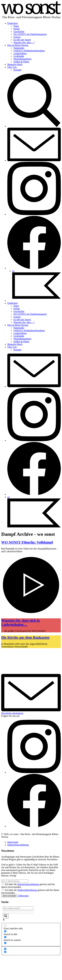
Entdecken (13, 23)
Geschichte (19, 31)
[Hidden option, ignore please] (5, 949)
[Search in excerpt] (5, 943)
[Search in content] (5, 937)
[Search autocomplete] (18, 912)
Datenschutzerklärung (18, 845)
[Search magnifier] (6, 916)
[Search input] (18, 908)
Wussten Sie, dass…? (24, 42)
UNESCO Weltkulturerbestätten (29, 51)
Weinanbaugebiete (22, 59)
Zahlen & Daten (21, 62)
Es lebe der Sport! (22, 40)
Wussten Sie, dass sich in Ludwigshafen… (20, 622)
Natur (16, 26)
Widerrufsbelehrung (27, 890)
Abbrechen (23, 896)
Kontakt (17, 70)
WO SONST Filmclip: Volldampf (27, 542)
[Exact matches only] (5, 926)
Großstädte (19, 56)
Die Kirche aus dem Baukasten (25, 637)
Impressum (13, 842)
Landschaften (20, 53)
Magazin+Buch (15, 64)
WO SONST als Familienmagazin (30, 34)
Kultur (17, 29)
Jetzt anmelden (9, 896)
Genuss (17, 37)
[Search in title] (5, 931)
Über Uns (12, 67)
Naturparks (19, 48)
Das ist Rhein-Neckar (18, 45)
